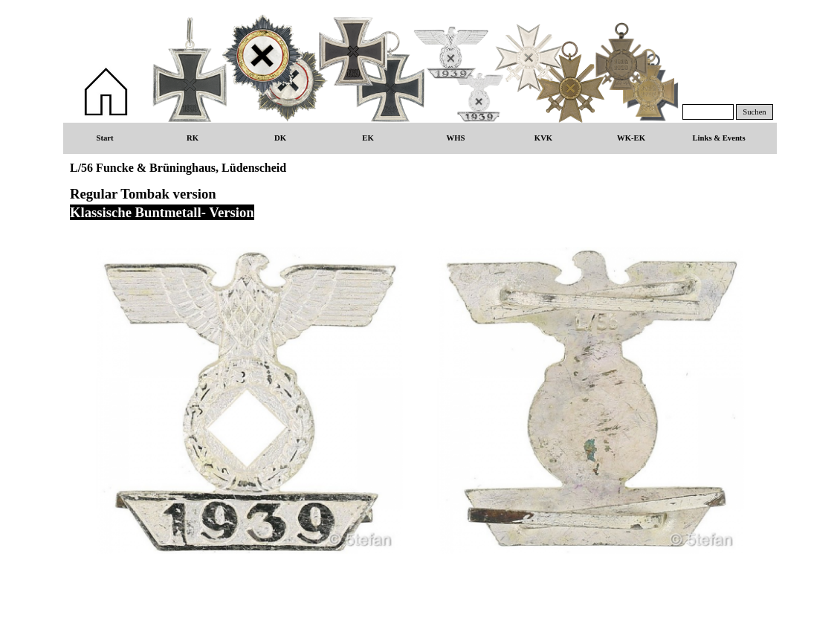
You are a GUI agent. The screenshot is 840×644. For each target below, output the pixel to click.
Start (104, 138)
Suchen (754, 112)
